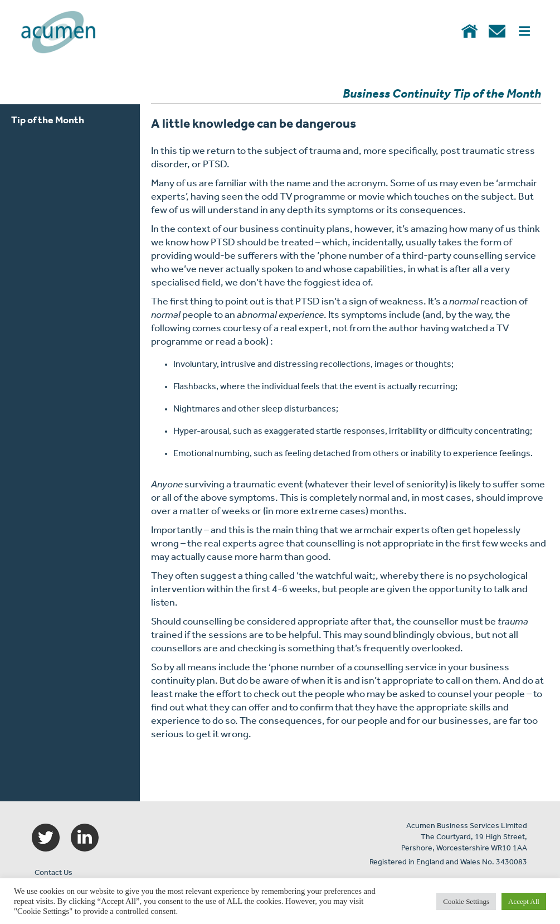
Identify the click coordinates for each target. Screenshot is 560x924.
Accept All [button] (524, 901)
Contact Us (53, 873)
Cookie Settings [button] (466, 901)
